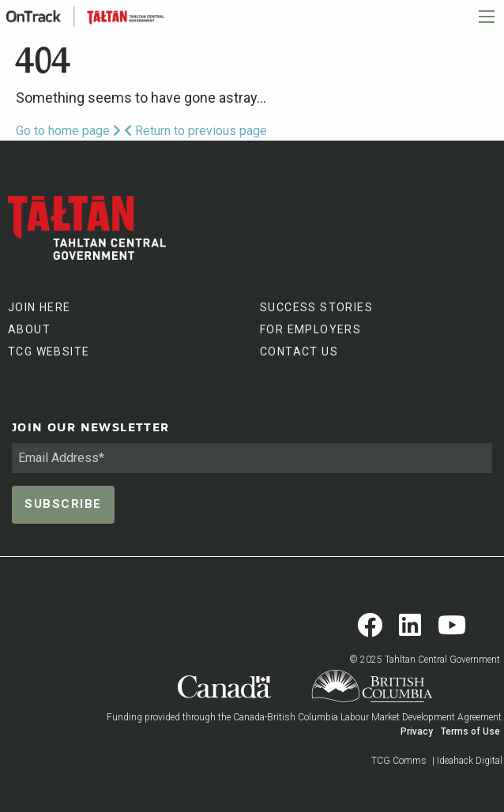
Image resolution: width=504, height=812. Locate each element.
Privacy (417, 731)
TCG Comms (399, 761)
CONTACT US (299, 351)
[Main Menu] (487, 17)
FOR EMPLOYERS (310, 329)
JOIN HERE (39, 307)
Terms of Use (470, 731)
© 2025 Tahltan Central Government (425, 660)
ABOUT (29, 329)
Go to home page (68, 131)
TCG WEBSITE (49, 351)
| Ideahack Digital (467, 761)
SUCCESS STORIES (316, 307)
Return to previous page (196, 131)
